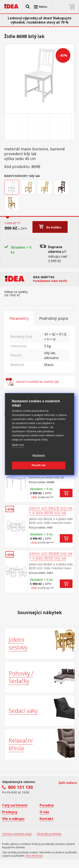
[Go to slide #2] (39, 127)
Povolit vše (39, 465)
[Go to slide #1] (17, 127)
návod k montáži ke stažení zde (32, 382)
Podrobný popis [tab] (54, 318)
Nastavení (39, 455)
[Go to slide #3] (62, 127)
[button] (28, 7)
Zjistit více (18, 445)
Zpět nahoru (68, 783)
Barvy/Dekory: (16, 176)
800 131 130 (20, 787)
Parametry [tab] (19, 318)
